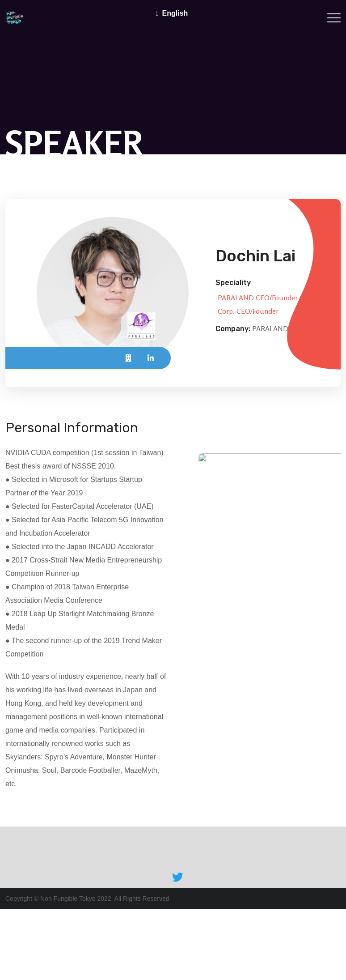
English (175, 13)
